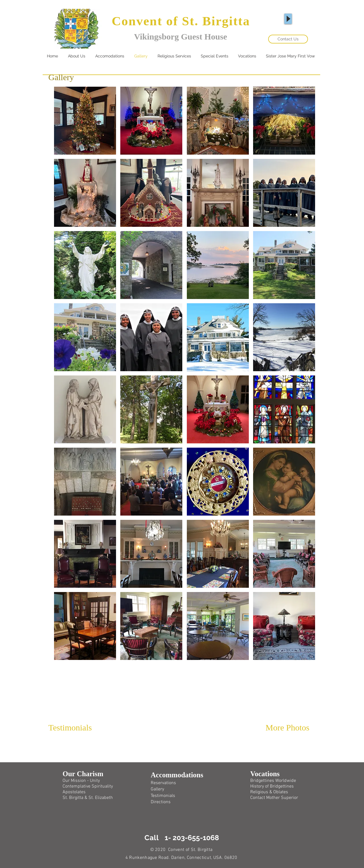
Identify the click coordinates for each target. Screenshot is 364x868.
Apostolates (74, 792)
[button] (85, 121)
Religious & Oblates (269, 792)
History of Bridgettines (272, 786)
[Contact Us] (288, 39)
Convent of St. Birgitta (181, 21)
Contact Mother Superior (274, 798)
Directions (161, 802)
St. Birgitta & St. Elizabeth (88, 798)
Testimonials (70, 727)
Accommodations (177, 775)
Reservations (163, 783)
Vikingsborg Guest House (180, 37)
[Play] (288, 19)
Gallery (157, 789)
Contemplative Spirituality (88, 786)
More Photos (288, 727)
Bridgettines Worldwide (273, 781)
